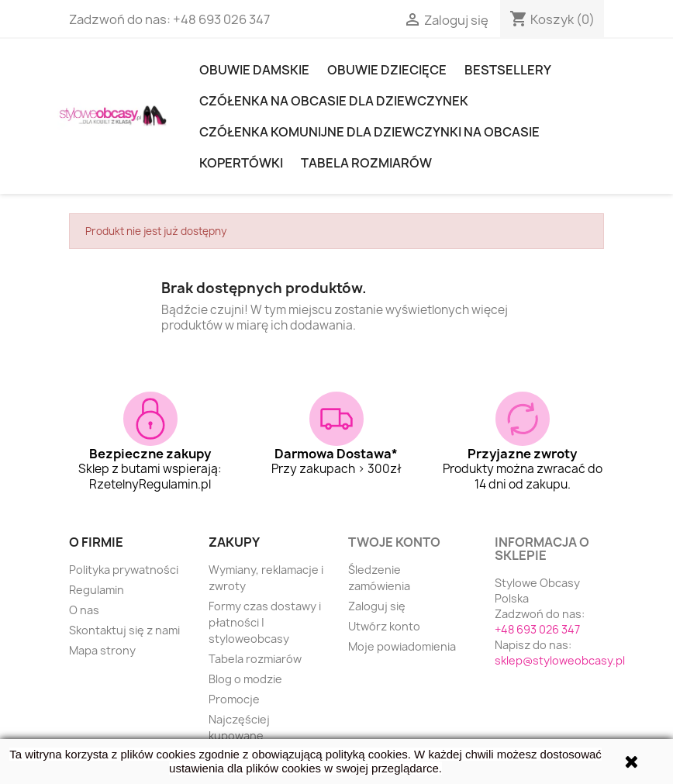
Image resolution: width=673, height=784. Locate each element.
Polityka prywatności (124, 570)
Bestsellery (508, 70)
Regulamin (97, 590)
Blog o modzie (245, 679)
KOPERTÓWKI (241, 163)
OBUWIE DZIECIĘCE (387, 70)
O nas (84, 610)
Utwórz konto (384, 626)
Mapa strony (102, 650)
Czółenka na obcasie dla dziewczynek (334, 101)
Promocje (234, 699)
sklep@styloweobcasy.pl (560, 660)
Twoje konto (394, 542)
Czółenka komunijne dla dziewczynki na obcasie (369, 132)
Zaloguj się (377, 606)
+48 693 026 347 (221, 19)
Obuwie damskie (254, 70)
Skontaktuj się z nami (124, 630)
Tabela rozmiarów (366, 163)
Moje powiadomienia (402, 646)
